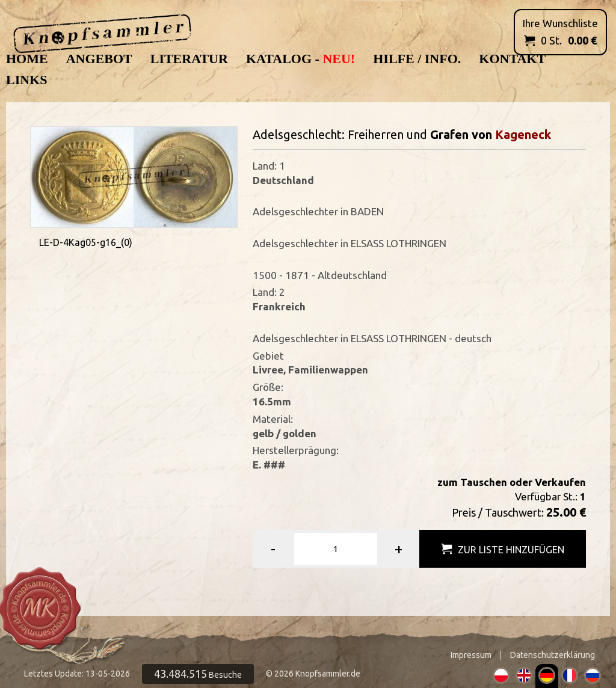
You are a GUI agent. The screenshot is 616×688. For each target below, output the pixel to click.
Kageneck (523, 134)
